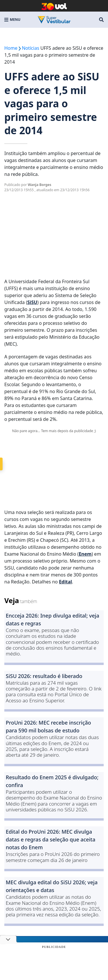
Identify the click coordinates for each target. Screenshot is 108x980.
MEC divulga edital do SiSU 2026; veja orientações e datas (52, 886)
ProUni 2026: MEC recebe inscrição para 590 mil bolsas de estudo (48, 726)
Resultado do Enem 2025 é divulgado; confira (52, 781)
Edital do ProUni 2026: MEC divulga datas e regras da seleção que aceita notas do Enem (51, 839)
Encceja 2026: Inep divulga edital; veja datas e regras (53, 619)
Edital (66, 582)
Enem (85, 554)
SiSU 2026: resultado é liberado (44, 676)
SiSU (32, 302)
